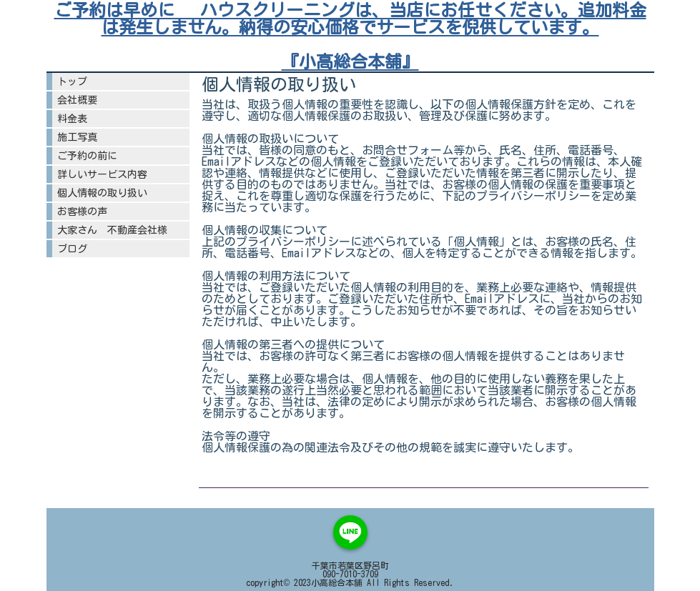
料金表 (72, 119)
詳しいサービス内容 (102, 174)
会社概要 (77, 100)
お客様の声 (82, 212)
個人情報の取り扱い (102, 193)
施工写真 (82, 137)
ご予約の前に (92, 156)
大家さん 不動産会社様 (112, 230)
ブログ (72, 249)
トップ (72, 81)
